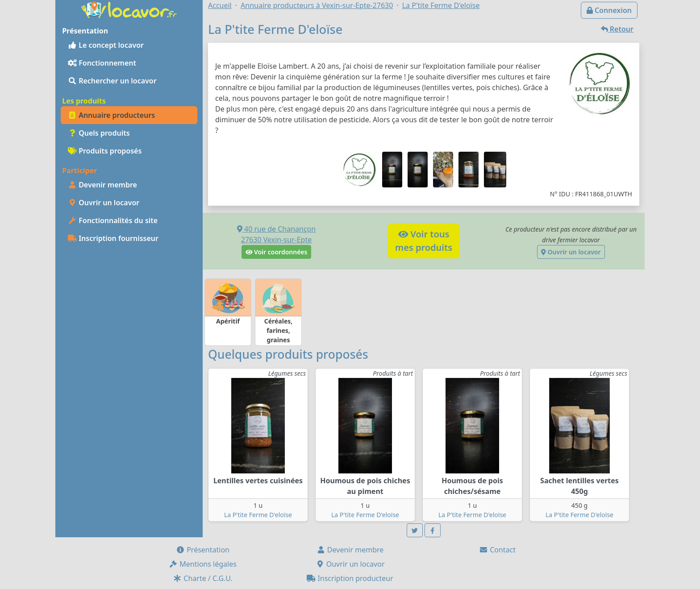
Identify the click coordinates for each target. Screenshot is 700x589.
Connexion (609, 10)
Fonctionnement (102, 63)
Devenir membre (102, 185)
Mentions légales (203, 564)
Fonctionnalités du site (113, 220)
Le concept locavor (106, 45)
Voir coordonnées (277, 252)
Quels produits (99, 133)
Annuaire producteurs (111, 115)
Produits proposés (105, 151)
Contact (497, 550)
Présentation (203, 550)
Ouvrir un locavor (104, 203)
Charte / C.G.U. (203, 578)
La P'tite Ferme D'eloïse (258, 515)
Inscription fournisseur (113, 238)
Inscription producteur (350, 578)
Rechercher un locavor (112, 81)
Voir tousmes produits (424, 241)
